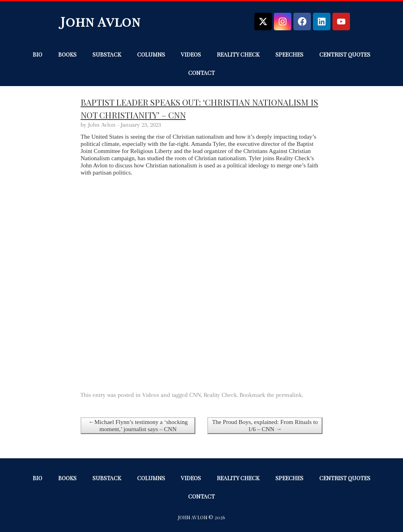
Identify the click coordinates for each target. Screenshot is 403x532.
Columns (151, 54)
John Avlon (101, 21)
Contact (201, 73)
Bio (37, 54)
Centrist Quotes (345, 54)
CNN (195, 395)
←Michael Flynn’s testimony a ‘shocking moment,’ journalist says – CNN (138, 426)
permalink (289, 395)
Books (67, 54)
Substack (107, 54)
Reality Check (238, 54)
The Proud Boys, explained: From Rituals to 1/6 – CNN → (265, 426)
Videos (191, 54)
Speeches (289, 54)
